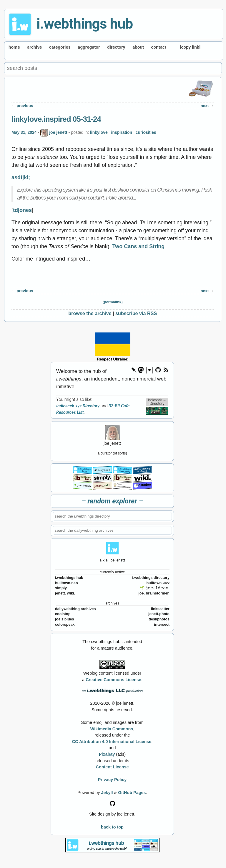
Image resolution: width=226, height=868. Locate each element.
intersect (162, 625)
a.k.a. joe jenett (112, 560)
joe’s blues (65, 619)
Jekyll (107, 793)
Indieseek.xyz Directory (78, 406)
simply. (61, 588)
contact (159, 47)
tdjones (22, 210)
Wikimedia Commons (112, 729)
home (14, 47)
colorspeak (65, 625)
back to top (112, 827)
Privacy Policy (112, 780)
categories (60, 47)
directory (116, 47)
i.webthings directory (151, 578)
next (205, 106)
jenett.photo (159, 614)
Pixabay (107, 754)
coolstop (63, 614)
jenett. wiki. (65, 593)
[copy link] (190, 47)
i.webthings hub (85, 24)
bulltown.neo (67, 583)
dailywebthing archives (75, 609)
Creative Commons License (113, 680)
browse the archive (90, 313)
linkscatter (160, 609)
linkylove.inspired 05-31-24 (56, 119)
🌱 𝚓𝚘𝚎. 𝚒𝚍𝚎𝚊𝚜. (154, 588)
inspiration (122, 132)
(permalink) (113, 302)
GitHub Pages (132, 793)
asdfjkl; (21, 177)
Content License (112, 767)
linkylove (99, 132)
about (138, 47)
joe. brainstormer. (154, 593)
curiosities (146, 132)
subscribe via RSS (136, 313)
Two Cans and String (139, 246)
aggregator (89, 47)
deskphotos (159, 619)
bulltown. (158, 583)
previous (25, 106)
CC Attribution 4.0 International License (112, 742)
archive (34, 47)
